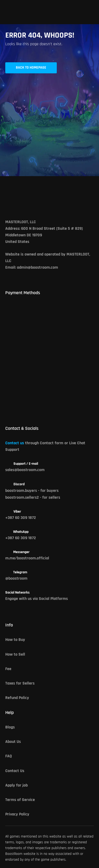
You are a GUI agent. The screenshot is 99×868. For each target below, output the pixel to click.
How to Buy (15, 640)
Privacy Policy (17, 814)
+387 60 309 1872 (21, 518)
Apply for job (16, 785)
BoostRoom (14, 854)
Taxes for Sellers (20, 683)
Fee (8, 669)
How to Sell (15, 655)
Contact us (15, 443)
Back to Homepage (31, 68)
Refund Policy (17, 698)
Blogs (10, 727)
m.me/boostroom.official (27, 558)
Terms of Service (20, 800)
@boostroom (16, 579)
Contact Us (15, 771)
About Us (13, 742)
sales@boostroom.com (25, 470)
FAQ (9, 756)
